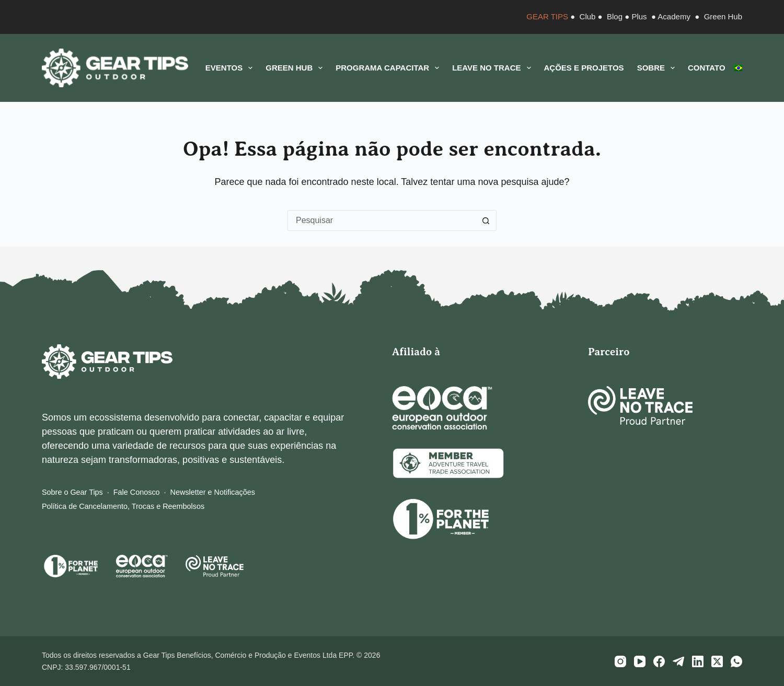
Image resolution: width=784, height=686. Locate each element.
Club (588, 16)
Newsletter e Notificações (213, 492)
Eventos (231, 68)
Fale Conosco (137, 492)
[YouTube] (640, 661)
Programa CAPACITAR (389, 68)
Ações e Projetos (584, 68)
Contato (707, 68)
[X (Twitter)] (717, 661)
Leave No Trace (493, 68)
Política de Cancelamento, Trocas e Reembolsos (123, 506)
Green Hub (723, 16)
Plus (639, 16)
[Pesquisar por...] (382, 220)
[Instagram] (620, 661)
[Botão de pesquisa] (486, 220)
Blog (615, 16)
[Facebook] (659, 661)
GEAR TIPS (547, 16)
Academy (674, 16)
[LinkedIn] (698, 661)
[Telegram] (678, 661)
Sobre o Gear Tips (72, 492)
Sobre (658, 68)
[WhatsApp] (736, 661)
